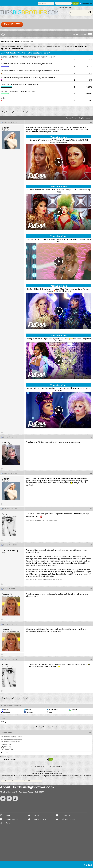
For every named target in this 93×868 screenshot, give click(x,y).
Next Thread (53, 727)
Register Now (40, 819)
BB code (4, 745)
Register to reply (8, 112)
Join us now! (12, 24)
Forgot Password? (65, 7)
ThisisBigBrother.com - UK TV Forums (15, 46)
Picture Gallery (68, 819)
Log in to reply (24, 112)
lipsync (7, 722)
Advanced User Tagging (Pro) (33, 775)
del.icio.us (6, 712)
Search (9, 815)
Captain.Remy (10, 550)
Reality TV (51, 46)
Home (37, 815)
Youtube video (59, 137)
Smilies (3, 746)
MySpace (6, 709)
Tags (3, 718)
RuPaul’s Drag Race (63, 46)
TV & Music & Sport (38, 46)
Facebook (29, 712)
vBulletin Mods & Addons (53, 775)
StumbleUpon (53, 709)
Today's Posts (12, 819)
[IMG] (3, 748)
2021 (2, 722)
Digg (50, 712)
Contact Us (67, 815)
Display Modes (84, 118)
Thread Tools (71, 118)
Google (74, 709)
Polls (8, 823)
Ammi (6, 514)
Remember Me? (86, 4)
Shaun (6, 128)
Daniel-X (7, 594)
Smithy (6, 442)
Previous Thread (42, 727)
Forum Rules (5, 753)
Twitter (28, 709)
